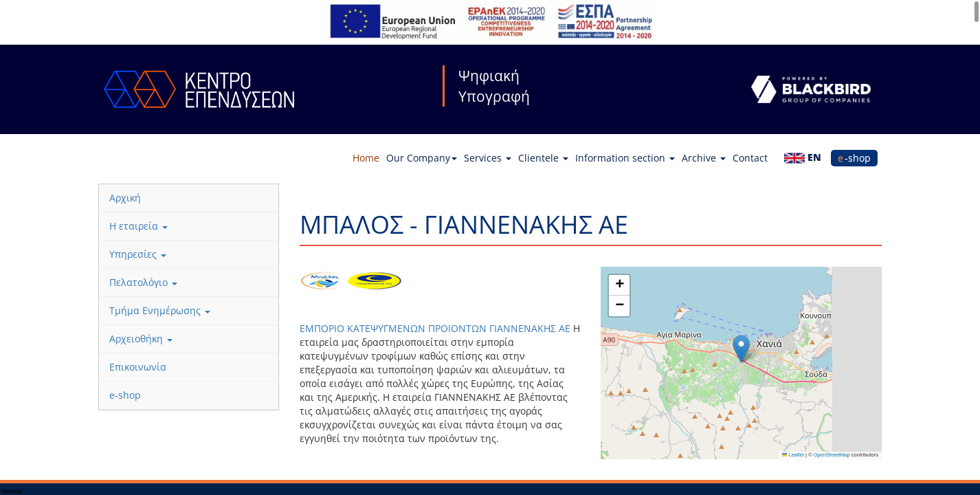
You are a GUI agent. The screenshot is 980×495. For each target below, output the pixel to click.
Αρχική (125, 198)
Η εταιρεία (138, 226)
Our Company (422, 158)
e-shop (854, 158)
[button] (741, 349)
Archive (704, 158)
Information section (625, 158)
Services (488, 158)
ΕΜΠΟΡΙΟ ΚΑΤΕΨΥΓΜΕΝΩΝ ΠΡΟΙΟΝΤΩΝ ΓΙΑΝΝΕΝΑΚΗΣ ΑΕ (436, 328)
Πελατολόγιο (143, 282)
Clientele (543, 158)
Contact (750, 158)
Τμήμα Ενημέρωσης (160, 310)
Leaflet (793, 455)
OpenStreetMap (832, 455)
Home (366, 158)
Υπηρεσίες (138, 254)
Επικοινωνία (138, 367)
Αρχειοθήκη (141, 339)
